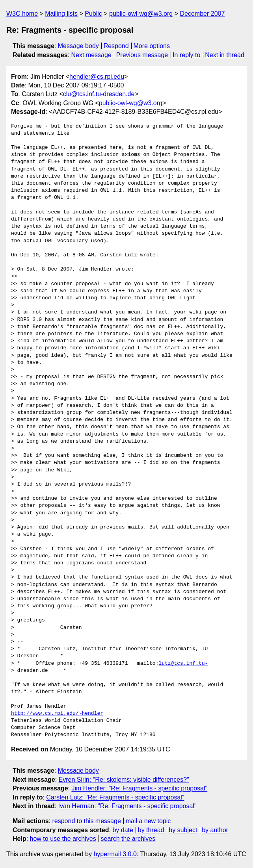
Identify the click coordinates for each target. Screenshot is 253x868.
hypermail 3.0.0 (115, 854)
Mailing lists (61, 14)
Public (93, 14)
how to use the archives (63, 839)
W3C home (22, 14)
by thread (151, 830)
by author (215, 830)
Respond (116, 46)
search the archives (128, 839)
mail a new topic (148, 821)
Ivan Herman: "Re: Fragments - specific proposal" (127, 806)
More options (152, 46)
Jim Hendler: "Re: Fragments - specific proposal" (139, 788)
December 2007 (202, 14)
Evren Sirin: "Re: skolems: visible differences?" (124, 780)
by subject (183, 830)
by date (123, 830)
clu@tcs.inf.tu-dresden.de (99, 94)
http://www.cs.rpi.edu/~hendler (57, 714)
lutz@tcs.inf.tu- (183, 664)
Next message (91, 55)
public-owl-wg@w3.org (141, 14)
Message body (78, 46)
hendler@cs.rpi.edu (97, 77)
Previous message (142, 55)
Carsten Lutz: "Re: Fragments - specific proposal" (115, 797)
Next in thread (225, 55)
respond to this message (86, 821)
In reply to (186, 55)
